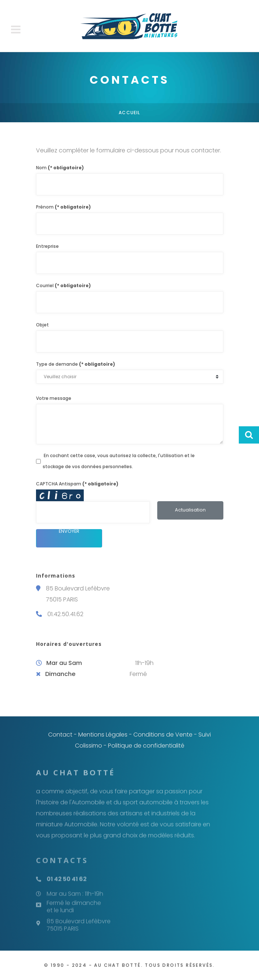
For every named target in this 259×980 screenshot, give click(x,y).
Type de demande (75, 364)
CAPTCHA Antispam (77, 484)
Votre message (54, 398)
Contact (60, 735)
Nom (60, 168)
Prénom (63, 207)
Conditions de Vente (163, 735)
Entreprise (47, 246)
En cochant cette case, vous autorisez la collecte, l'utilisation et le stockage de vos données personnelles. (119, 461)
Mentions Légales (103, 735)
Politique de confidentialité (146, 746)
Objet (42, 325)
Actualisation (190, 510)
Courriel (63, 285)
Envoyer (69, 532)
